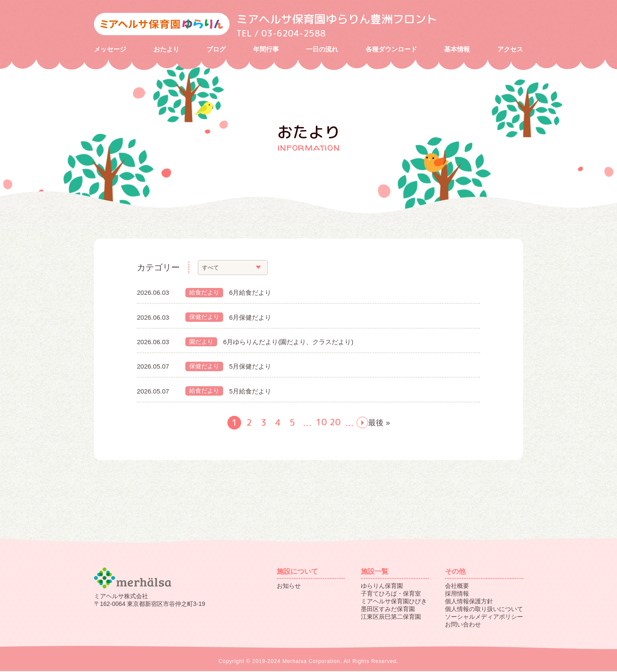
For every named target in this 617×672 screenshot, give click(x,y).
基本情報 (457, 50)
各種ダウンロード (391, 50)
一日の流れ (322, 50)
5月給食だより (250, 392)
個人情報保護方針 (469, 602)
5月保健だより (250, 367)
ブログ (216, 50)
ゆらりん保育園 (382, 587)
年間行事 (266, 50)
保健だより (204, 318)
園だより (201, 342)
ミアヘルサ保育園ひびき (394, 602)
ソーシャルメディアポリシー (484, 618)
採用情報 (457, 594)
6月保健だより (250, 318)
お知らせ (289, 587)
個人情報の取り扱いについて (484, 610)
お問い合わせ (463, 625)
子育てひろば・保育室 (391, 594)
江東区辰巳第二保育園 (391, 618)
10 (321, 423)
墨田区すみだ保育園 (388, 610)
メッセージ (110, 50)
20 (335, 423)
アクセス (510, 50)
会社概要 (457, 587)
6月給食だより (250, 293)
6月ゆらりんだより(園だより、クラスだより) (288, 343)
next (362, 423)
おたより (166, 50)
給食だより (204, 293)
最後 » (379, 424)
